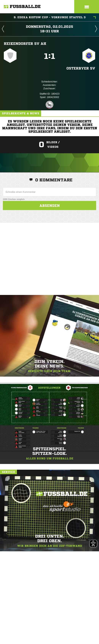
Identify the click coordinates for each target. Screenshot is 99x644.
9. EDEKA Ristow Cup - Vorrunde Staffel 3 (55, 18)
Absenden (50, 205)
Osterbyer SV (81, 68)
